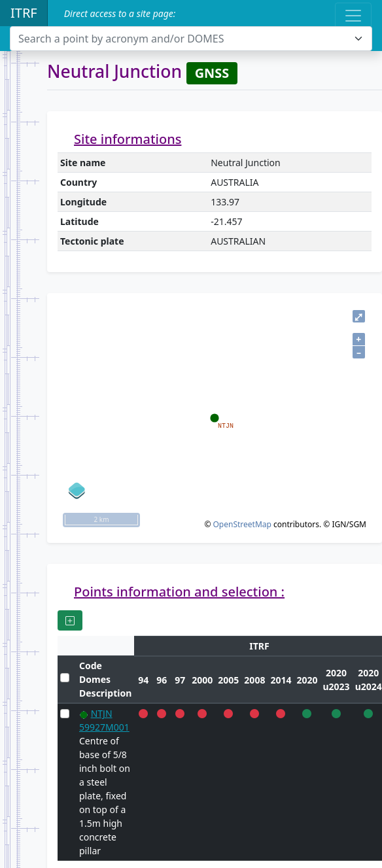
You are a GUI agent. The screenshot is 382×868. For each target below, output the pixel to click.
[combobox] (191, 39)
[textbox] (183, 39)
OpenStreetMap (242, 524)
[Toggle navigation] (353, 16)
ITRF (24, 13)
